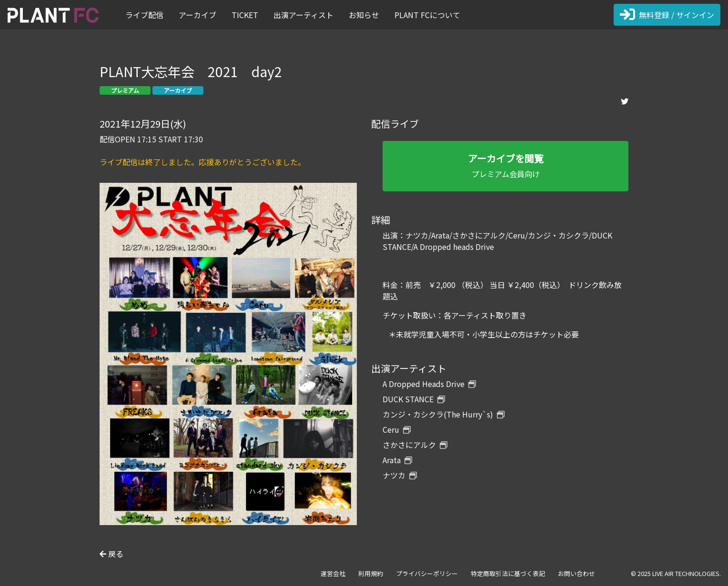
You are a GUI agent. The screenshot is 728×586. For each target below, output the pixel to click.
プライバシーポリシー (427, 573)
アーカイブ (197, 15)
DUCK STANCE (414, 399)
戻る (111, 554)
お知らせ (364, 15)
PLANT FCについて (427, 15)
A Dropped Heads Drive (429, 384)
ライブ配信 (144, 15)
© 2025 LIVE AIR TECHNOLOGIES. (676, 573)
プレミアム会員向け (506, 165)
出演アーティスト (303, 15)
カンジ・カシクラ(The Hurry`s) (444, 414)
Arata (397, 460)
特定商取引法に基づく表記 (508, 573)
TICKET (245, 15)
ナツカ (400, 475)
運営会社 (333, 573)
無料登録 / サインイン (667, 15)
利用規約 (371, 573)
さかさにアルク (415, 445)
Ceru (397, 429)
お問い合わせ (576, 573)
